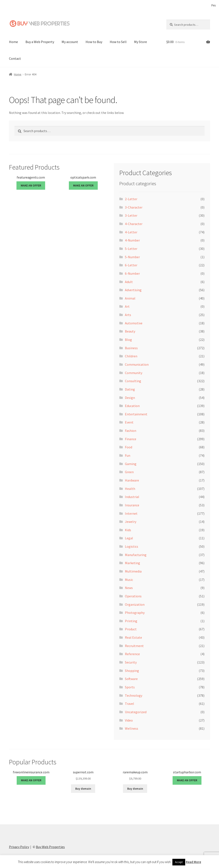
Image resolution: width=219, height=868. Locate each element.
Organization (135, 604)
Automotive (134, 323)
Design (130, 397)
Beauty (130, 331)
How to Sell (118, 42)
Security (131, 662)
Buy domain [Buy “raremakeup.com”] (135, 788)
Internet (131, 513)
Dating (130, 389)
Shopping (132, 670)
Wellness (132, 728)
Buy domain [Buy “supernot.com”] (83, 788)
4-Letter (131, 232)
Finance (131, 438)
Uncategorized (136, 711)
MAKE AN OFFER (31, 185)
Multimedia (133, 571)
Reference (132, 654)
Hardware (132, 480)
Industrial (132, 497)
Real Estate (133, 637)
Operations (133, 596)
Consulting (133, 381)
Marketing (132, 563)
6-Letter (131, 265)
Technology (134, 695)
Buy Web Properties (50, 847)
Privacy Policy (19, 847)
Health (130, 488)
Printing (131, 620)
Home (13, 42)
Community (134, 372)
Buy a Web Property (40, 42)
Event (129, 422)
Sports (130, 687)
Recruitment (134, 645)
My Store (141, 42)
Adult (129, 281)
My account (70, 42)
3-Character (134, 207)
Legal (129, 538)
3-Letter (131, 215)
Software (131, 679)
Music (129, 579)
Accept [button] (179, 862)
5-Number (132, 257)
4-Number (132, 240)
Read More (193, 862)
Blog (128, 339)
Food (129, 447)
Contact (15, 58)
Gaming (131, 463)
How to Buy (94, 42)
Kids (128, 529)
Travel (129, 703)
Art (127, 306)
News (129, 588)
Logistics (132, 546)
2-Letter (131, 199)
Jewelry (131, 521)
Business (131, 347)
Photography (135, 612)
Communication (137, 364)
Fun (128, 455)
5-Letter (131, 248)
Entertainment (136, 414)
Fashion (131, 430)
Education (132, 406)
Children (131, 356)
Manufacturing (136, 554)
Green (129, 472)
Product (131, 629)
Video (129, 720)
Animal (130, 298)
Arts (128, 315)
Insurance (132, 505)
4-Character (134, 224)
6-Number (132, 273)
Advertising (133, 290)
